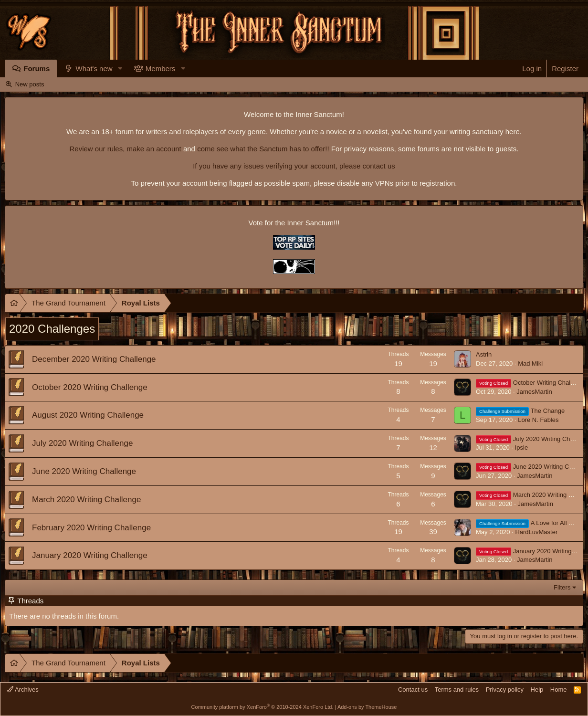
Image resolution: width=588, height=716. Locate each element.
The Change (520, 411)
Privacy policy (505, 690)
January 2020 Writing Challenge (90, 555)
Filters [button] (562, 587)
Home (559, 690)
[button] (120, 68)
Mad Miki (530, 363)
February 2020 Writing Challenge (91, 528)
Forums (37, 68)
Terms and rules (457, 690)
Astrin (484, 354)
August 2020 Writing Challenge (88, 415)
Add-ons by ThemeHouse (367, 707)
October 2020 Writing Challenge (90, 387)
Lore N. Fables (538, 420)
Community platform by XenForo (262, 707)
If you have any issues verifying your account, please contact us (294, 166)
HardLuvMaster (536, 532)
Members (161, 68)
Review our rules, (97, 149)
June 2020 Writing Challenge (84, 471)
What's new (94, 68)
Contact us (413, 690)
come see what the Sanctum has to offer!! (263, 149)
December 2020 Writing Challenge (94, 359)
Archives (23, 690)
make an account (153, 149)
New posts (30, 84)
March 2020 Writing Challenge (86, 500)
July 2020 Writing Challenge (82, 443)
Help (537, 690)
